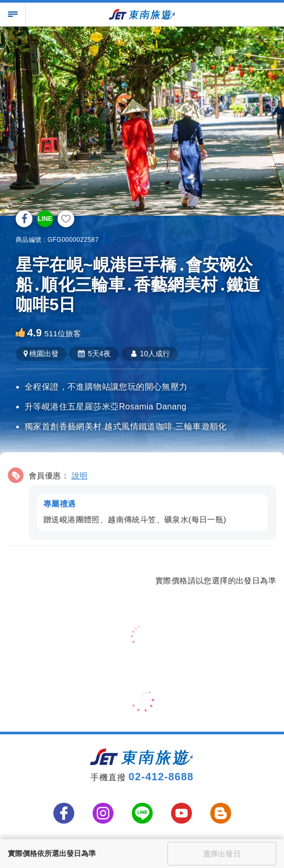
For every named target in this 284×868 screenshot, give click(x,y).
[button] (142, 502)
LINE (45, 219)
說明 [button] (80, 476)
